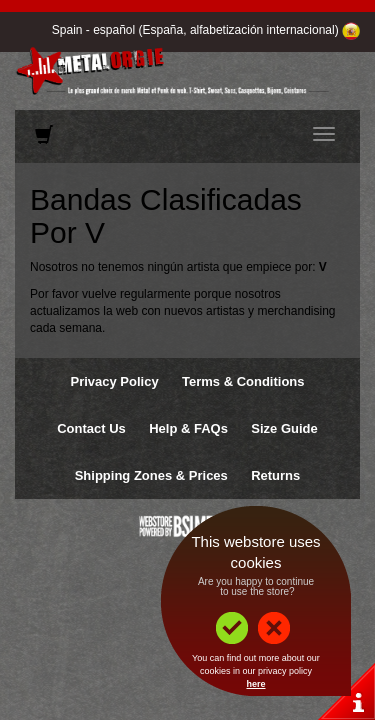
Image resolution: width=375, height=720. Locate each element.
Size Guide (284, 428)
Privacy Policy (114, 381)
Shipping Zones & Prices (151, 475)
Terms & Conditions (243, 381)
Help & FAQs (188, 428)
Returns (275, 475)
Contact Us (91, 428)
